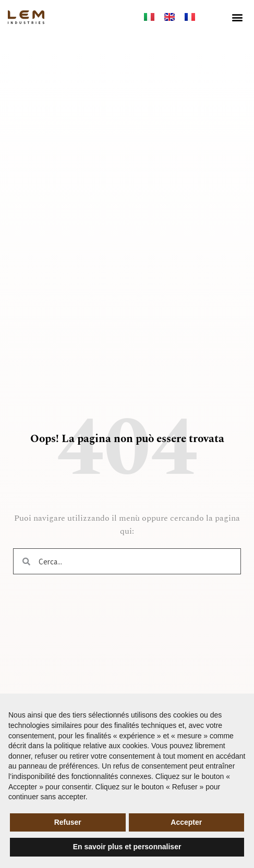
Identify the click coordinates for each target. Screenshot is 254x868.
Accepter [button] (186, 822)
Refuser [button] (68, 822)
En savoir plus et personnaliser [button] (127, 847)
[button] (238, 17)
